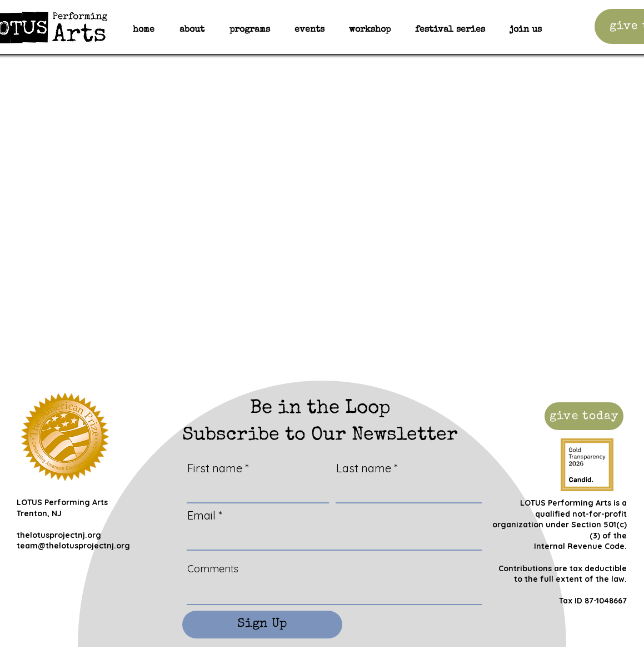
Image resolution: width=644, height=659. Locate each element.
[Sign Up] (262, 625)
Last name (364, 468)
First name (215, 468)
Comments (213, 569)
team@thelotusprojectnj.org (73, 546)
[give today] (584, 416)
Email (201, 516)
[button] (250, 30)
